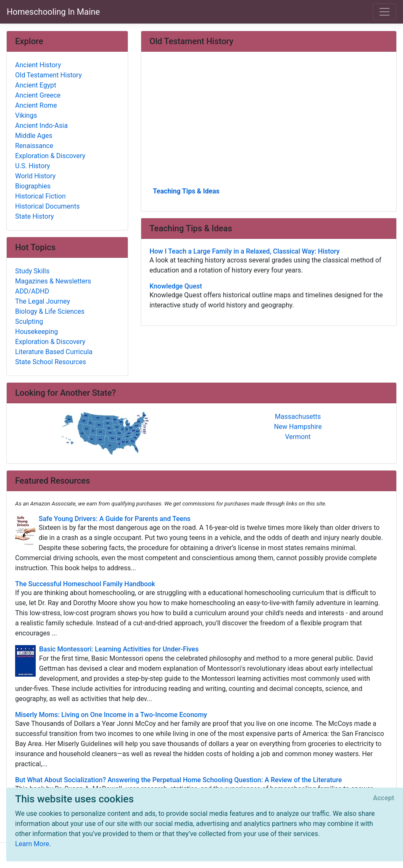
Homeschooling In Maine (53, 12)
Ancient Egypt (36, 85)
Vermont (298, 437)
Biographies (33, 186)
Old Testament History (48, 75)
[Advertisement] (269, 122)
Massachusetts (298, 417)
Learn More (32, 844)
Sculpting (29, 322)
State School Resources (51, 362)
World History (35, 176)
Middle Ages (34, 136)
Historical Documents (47, 206)
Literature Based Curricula (54, 352)
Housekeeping (37, 332)
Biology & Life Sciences (50, 311)
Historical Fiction (40, 196)
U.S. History (33, 166)
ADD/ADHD (32, 291)
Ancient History (38, 65)
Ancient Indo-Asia (41, 126)
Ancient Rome (36, 105)
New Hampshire (298, 427)
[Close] (384, 798)
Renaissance (34, 146)
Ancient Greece (38, 95)
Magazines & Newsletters (53, 281)
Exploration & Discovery (50, 156)
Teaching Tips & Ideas (186, 191)
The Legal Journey (42, 301)
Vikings (26, 115)
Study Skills (32, 271)
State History (34, 216)
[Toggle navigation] (385, 12)
